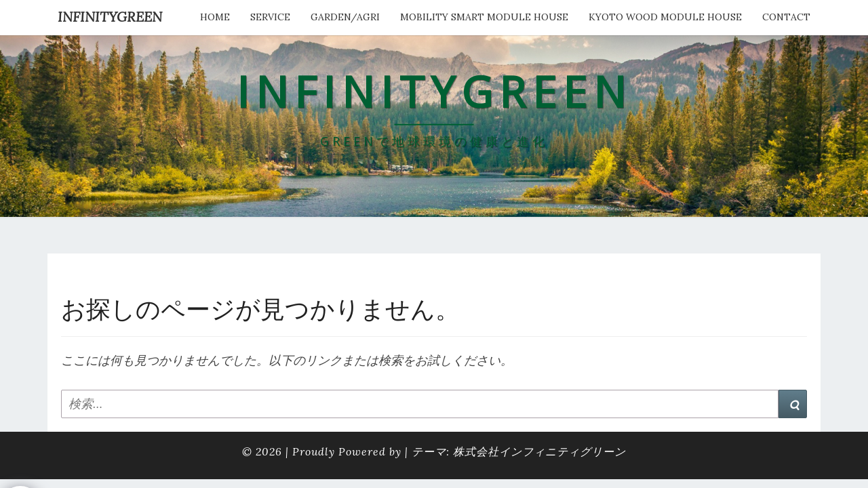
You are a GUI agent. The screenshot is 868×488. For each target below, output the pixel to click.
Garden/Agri (345, 17)
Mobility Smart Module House (484, 17)
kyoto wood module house (665, 17)
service (270, 17)
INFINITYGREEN (110, 17)
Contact (786, 17)
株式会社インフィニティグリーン (539, 451)
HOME (215, 17)
